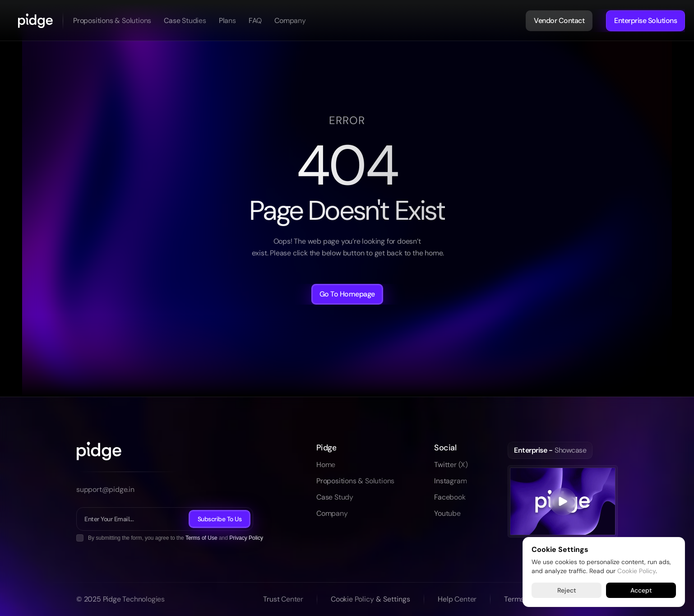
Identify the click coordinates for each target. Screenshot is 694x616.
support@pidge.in (105, 489)
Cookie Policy (636, 570)
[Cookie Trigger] (393, 599)
